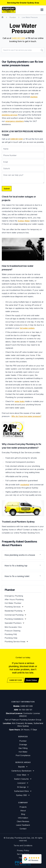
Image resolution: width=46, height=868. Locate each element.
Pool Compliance (23, 755)
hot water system (27, 328)
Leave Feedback (23, 825)
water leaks (19, 401)
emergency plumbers (15, 121)
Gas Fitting (23, 748)
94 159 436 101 (26, 710)
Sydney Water (24, 221)
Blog (23, 814)
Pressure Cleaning (12, 631)
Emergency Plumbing (14, 596)
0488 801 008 (18, 38)
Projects (23, 807)
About (23, 811)
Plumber (23, 741)
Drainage (23, 745)
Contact (23, 829)
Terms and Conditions (23, 846)
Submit (7, 189)
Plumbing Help (11, 638)
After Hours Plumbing (14, 599)
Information (23, 818)
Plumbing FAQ (11, 634)
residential (25, 485)
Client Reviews (23, 821)
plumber (34, 97)
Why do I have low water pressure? (26, 416)
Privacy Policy (23, 850)
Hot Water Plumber (13, 603)
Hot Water (23, 752)
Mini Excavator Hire (13, 627)
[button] (42, 10)
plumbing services (10, 115)
